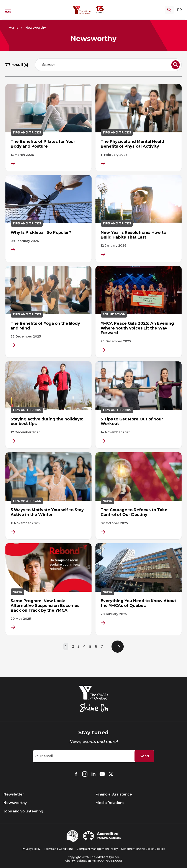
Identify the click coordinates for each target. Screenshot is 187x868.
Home (14, 28)
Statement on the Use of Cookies (143, 849)
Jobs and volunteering (23, 811)
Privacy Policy (31, 849)
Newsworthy (15, 803)
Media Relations (110, 803)
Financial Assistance (114, 794)
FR (180, 10)
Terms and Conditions (58, 849)
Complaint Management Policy (97, 849)
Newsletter (14, 794)
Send (144, 756)
